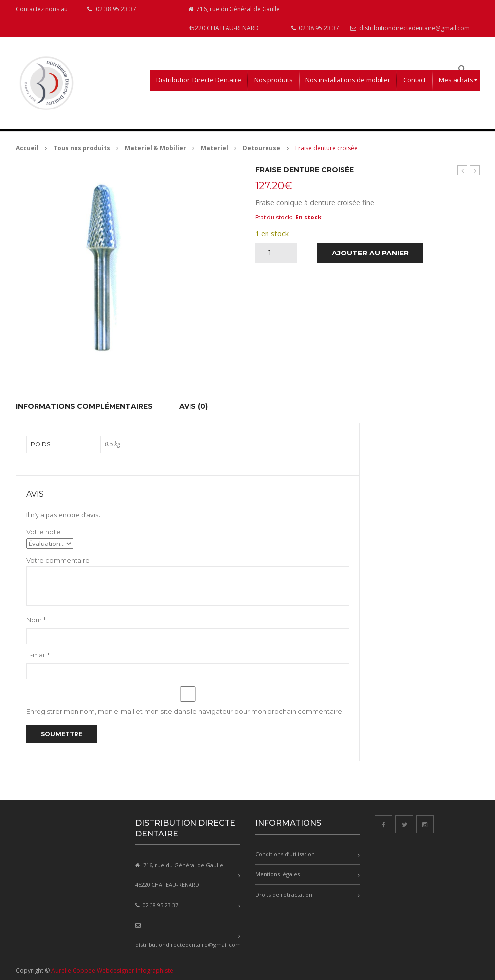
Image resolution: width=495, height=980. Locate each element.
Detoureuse (262, 148)
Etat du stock (273, 217)
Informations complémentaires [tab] (84, 406)
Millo (462, 170)
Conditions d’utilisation (285, 854)
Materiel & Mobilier (155, 148)
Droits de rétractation (284, 894)
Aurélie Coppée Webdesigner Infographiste (112, 970)
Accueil (27, 148)
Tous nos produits (82, 148)
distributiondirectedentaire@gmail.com (410, 28)
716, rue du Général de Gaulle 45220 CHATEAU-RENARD (234, 18)
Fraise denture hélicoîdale (475, 170)
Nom (36, 620)
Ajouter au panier (370, 253)
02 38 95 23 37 (315, 28)
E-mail (38, 655)
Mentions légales (277, 874)
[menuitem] (199, 80)
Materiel (214, 148)
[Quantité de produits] (274, 253)
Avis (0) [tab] (193, 406)
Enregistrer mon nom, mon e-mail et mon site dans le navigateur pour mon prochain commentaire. (185, 711)
